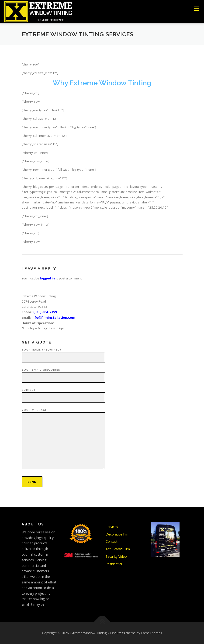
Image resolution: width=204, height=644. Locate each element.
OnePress (118, 633)
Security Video (116, 556)
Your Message (64, 439)
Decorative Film (118, 534)
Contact (112, 541)
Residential (114, 564)
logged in (47, 278)
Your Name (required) (63, 354)
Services (112, 527)
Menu (196, 9)
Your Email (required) (63, 374)
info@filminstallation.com (53, 317)
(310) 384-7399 (45, 312)
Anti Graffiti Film (118, 549)
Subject (63, 394)
